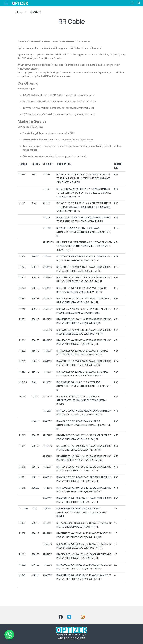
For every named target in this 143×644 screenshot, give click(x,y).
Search (132, 3)
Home (19, 12)
